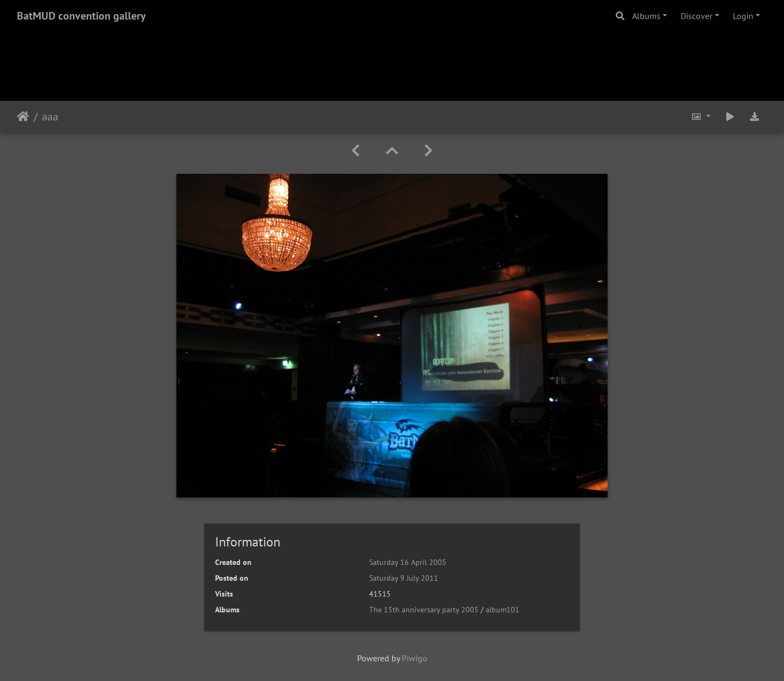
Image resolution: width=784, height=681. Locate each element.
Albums (646, 16)
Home (23, 117)
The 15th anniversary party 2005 (424, 610)
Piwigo (415, 658)
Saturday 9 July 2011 (404, 578)
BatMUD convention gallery (81, 16)
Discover (696, 16)
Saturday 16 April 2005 (408, 562)
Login (743, 16)
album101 (503, 610)
